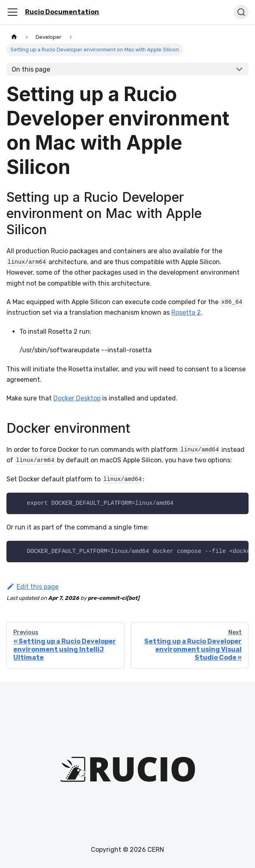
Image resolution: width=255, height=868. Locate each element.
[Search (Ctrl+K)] (241, 12)
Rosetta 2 (186, 312)
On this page (31, 69)
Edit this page (33, 587)
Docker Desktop (77, 398)
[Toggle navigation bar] (13, 12)
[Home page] (14, 37)
